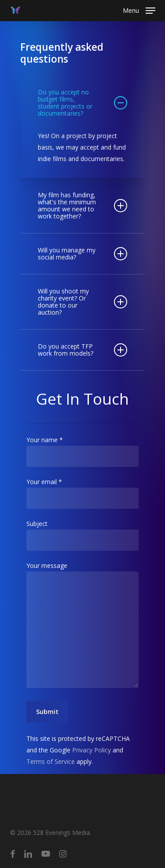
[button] (139, 10)
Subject (82, 535)
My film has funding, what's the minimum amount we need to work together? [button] (82, 205)
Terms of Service (51, 761)
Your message (82, 626)
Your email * (82, 493)
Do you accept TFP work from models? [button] (82, 350)
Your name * (82, 451)
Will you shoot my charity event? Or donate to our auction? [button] (82, 302)
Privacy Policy (92, 750)
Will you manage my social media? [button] (82, 254)
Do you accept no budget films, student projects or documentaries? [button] (82, 103)
